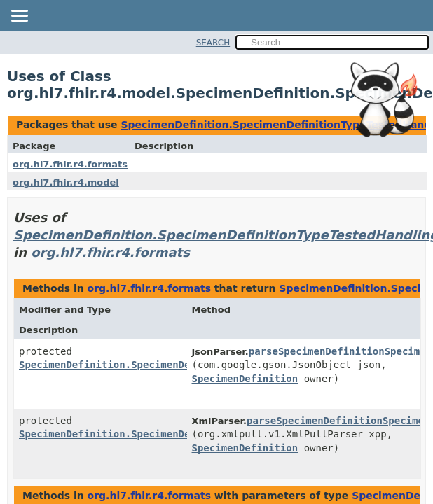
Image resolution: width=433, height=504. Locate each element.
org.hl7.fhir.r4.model (66, 182)
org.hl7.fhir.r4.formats (70, 164)
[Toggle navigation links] (19, 17)
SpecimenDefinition (245, 379)
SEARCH (213, 43)
